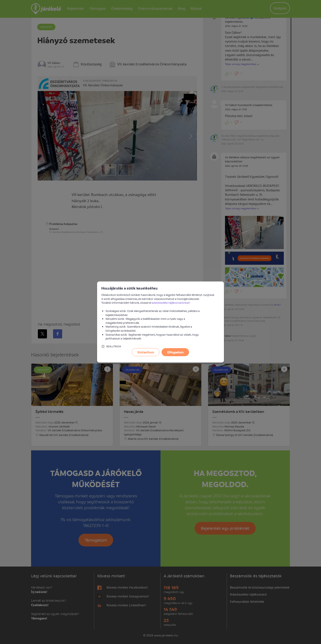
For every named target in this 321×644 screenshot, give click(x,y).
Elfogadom (175, 352)
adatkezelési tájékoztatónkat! (171, 303)
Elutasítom (146, 352)
